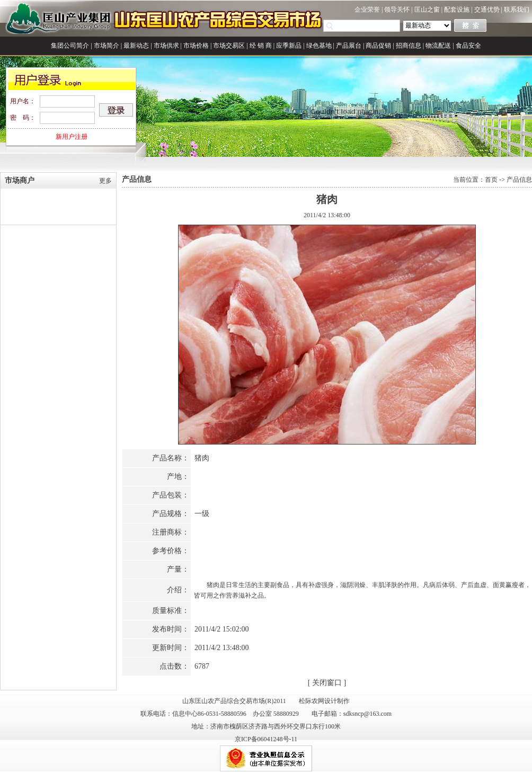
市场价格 (196, 46)
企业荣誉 (367, 10)
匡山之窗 (427, 10)
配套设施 (457, 10)
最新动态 (136, 46)
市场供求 (166, 46)
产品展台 (349, 46)
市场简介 (107, 46)
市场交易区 (229, 46)
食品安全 (468, 46)
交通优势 (487, 10)
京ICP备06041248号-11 (266, 739)
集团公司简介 (70, 46)
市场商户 (20, 180)
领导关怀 (397, 10)
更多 (105, 181)
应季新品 (289, 46)
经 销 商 (261, 46)
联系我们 (517, 10)
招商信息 (409, 46)
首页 (491, 180)
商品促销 (378, 46)
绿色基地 (319, 46)
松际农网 (312, 701)
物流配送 (438, 46)
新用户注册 (72, 137)
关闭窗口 (327, 683)
